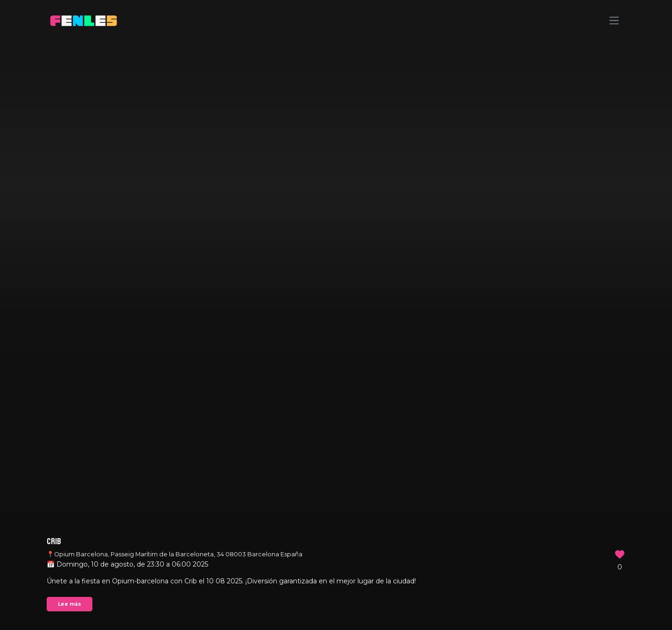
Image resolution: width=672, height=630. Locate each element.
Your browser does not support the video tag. (336, 315)
